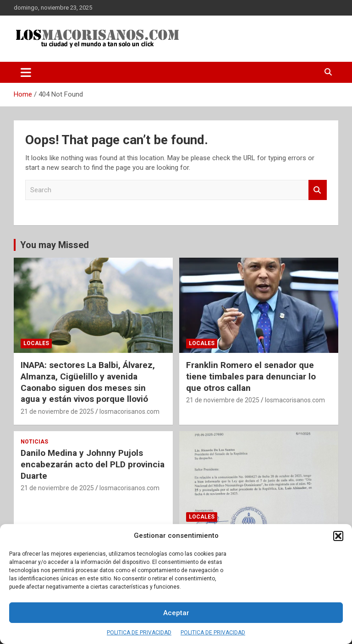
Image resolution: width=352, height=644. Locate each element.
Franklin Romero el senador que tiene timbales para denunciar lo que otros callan (251, 376)
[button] (338, 536)
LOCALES (36, 343)
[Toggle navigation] (26, 72)
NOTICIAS (34, 442)
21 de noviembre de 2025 (57, 411)
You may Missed (55, 245)
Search (318, 190)
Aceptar (176, 613)
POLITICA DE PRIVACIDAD (139, 633)
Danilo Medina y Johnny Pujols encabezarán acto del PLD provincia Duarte (93, 464)
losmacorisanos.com (129, 411)
